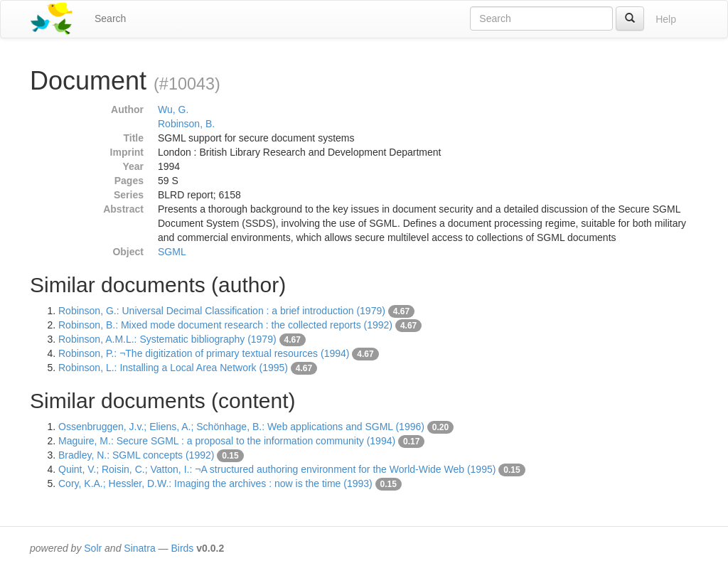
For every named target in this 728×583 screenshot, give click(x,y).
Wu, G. (173, 109)
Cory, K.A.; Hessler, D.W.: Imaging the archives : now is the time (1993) (215, 483)
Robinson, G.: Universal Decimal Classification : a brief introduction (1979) (222, 311)
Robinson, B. (186, 124)
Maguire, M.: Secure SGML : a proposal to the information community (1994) (227, 441)
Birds (182, 548)
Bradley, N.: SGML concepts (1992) (136, 455)
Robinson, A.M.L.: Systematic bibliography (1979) (167, 339)
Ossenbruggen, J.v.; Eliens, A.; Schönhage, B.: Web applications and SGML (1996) (241, 427)
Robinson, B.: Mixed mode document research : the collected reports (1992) (225, 325)
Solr (93, 548)
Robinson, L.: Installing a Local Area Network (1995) (173, 368)
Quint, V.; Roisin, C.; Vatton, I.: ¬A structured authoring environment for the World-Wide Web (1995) (277, 469)
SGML (172, 252)
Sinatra (139, 548)
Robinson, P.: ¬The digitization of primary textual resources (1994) (204, 353)
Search (110, 18)
